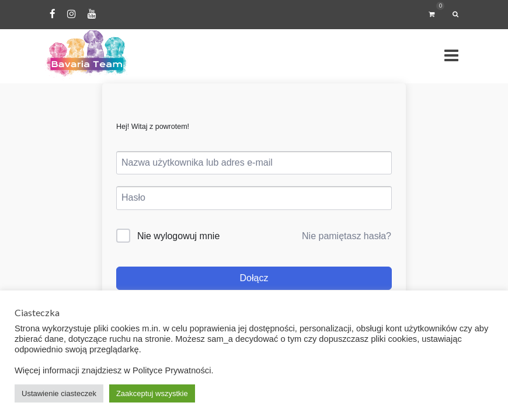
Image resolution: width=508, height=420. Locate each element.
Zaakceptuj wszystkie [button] (152, 393)
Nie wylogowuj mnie (178, 236)
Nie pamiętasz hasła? (347, 236)
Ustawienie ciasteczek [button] (59, 393)
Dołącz (254, 278)
